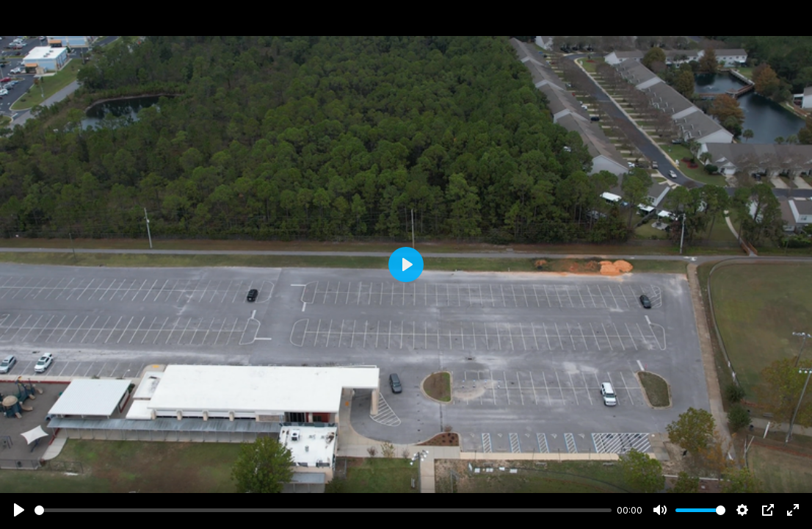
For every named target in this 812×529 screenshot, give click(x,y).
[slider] (323, 510)
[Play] (19, 510)
